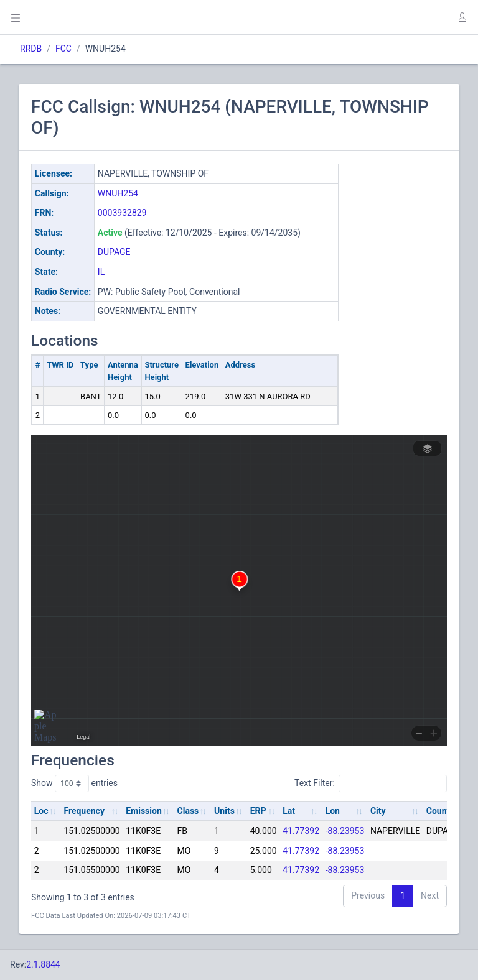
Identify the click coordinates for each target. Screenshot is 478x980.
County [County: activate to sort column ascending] (440, 811)
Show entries (74, 784)
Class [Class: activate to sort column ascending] (188, 811)
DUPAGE (114, 252)
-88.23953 (345, 831)
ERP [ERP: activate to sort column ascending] (258, 811)
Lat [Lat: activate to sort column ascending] (289, 811)
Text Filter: (371, 784)
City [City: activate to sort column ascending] (378, 811)
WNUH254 (118, 193)
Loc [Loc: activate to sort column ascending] (41, 811)
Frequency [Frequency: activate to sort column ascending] (84, 811)
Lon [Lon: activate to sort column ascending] (333, 811)
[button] (462, 17)
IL (101, 272)
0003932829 (122, 213)
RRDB (31, 49)
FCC (63, 49)
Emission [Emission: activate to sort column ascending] (144, 811)
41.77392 (301, 831)
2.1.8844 (43, 964)
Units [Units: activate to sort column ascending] (224, 811)
